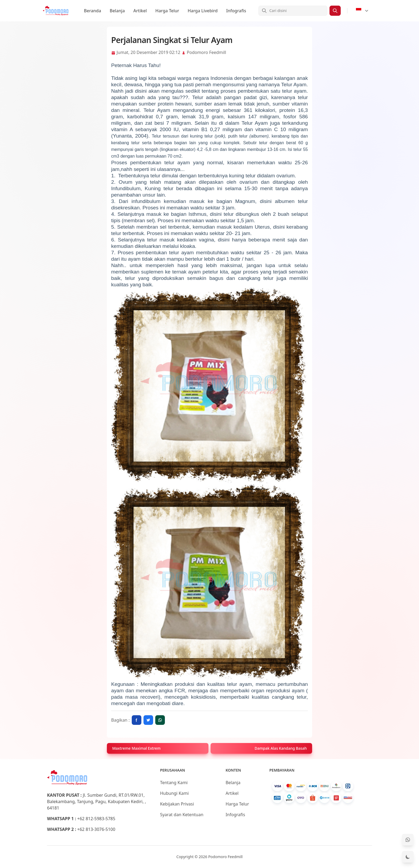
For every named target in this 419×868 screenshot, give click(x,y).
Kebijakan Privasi (177, 804)
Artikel (140, 11)
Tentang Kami (174, 783)
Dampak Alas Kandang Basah (281, 748)
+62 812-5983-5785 (96, 819)
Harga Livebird (203, 11)
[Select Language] (362, 11)
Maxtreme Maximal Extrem (136, 748)
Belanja (117, 11)
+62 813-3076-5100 (96, 829)
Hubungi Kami (174, 793)
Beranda (92, 11)
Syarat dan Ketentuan (182, 815)
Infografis (236, 11)
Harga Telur (167, 11)
